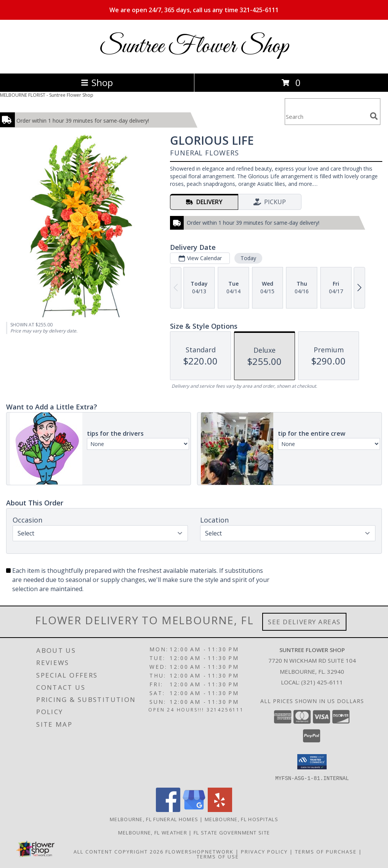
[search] (374, 116)
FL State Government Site (232, 832)
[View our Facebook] (168, 810)
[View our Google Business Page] (194, 810)
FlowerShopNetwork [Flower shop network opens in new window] (200, 851)
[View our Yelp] (220, 810)
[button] (312, 762)
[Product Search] (326, 116)
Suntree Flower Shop (194, 47)
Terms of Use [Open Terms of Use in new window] (218, 856)
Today (248, 258)
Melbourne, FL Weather (153, 832)
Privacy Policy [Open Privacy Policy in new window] (264, 851)
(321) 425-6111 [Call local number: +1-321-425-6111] (322, 682)
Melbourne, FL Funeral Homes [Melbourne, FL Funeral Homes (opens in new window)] (154, 819)
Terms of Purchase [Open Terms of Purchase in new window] (326, 851)
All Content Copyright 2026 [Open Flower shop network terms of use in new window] (119, 851)
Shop (97, 82)
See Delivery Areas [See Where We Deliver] (304, 622)
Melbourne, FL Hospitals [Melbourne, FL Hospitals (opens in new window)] (241, 819)
